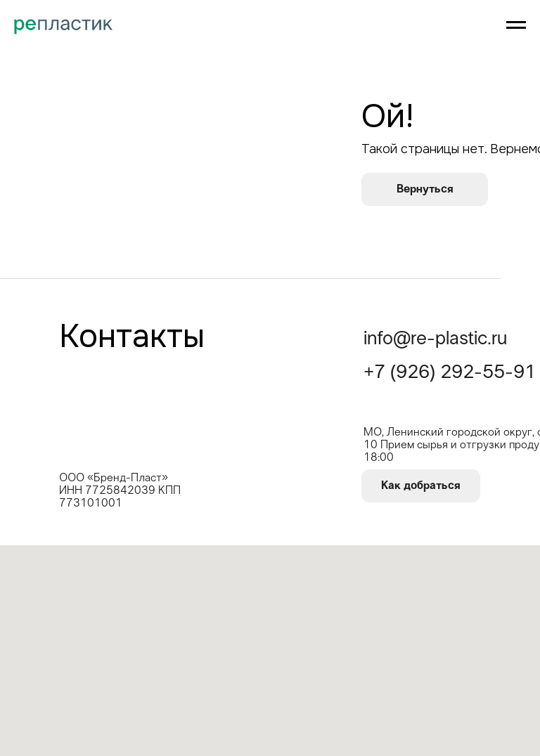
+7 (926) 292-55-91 (450, 373)
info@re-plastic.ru (435, 339)
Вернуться (425, 189)
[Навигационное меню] (516, 25)
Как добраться (421, 485)
